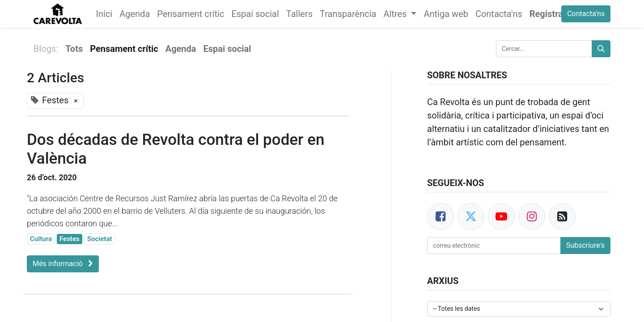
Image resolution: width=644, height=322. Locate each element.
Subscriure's (585, 245)
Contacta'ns (586, 14)
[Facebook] (441, 216)
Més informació (63, 264)
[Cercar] (601, 49)
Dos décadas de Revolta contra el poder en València (176, 149)
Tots (74, 49)
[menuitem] (104, 14)
